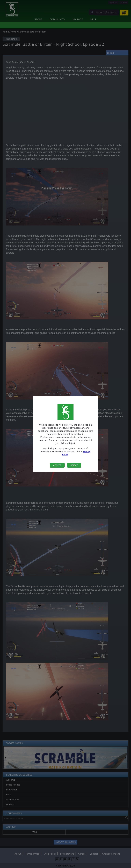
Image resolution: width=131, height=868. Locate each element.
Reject (74, 465)
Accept (57, 465)
